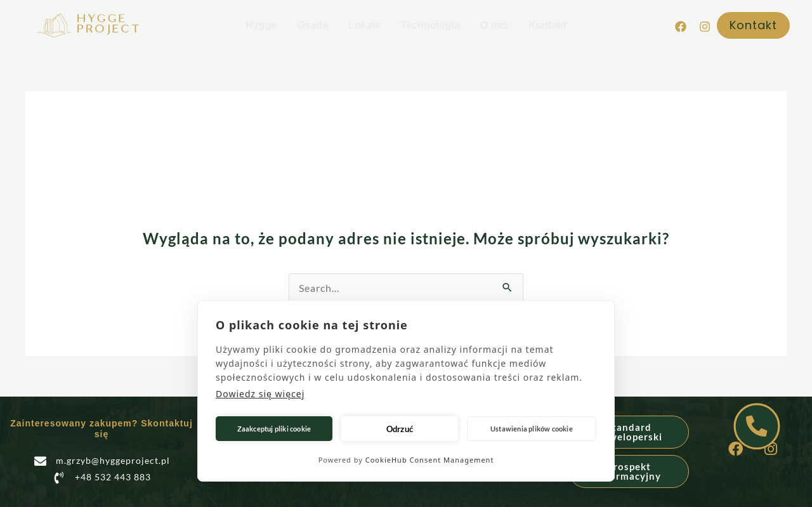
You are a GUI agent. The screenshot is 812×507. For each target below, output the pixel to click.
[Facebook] (681, 27)
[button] (756, 25)
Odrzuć (400, 429)
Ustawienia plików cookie (532, 429)
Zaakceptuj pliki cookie (274, 429)
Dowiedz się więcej (260, 394)
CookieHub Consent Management (430, 460)
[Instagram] (705, 27)
